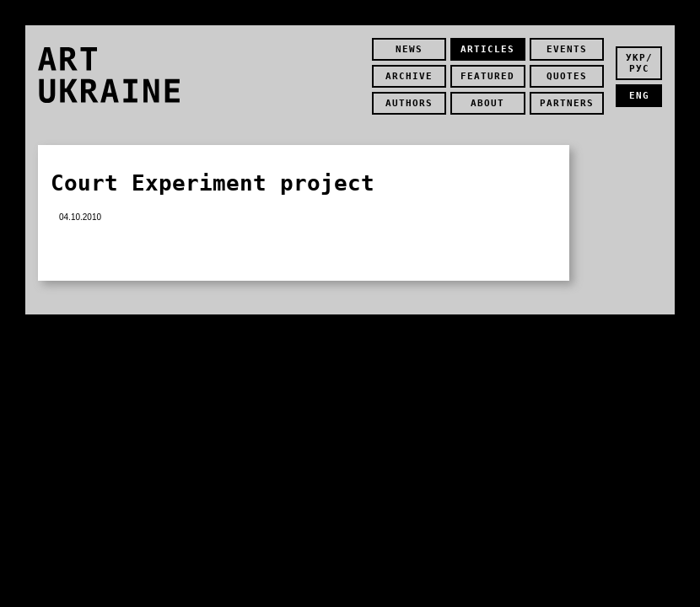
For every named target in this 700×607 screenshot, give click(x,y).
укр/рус (639, 63)
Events (567, 49)
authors (409, 103)
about (487, 103)
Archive (409, 76)
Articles (487, 49)
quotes (567, 76)
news (409, 49)
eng (639, 96)
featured (487, 76)
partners (567, 103)
